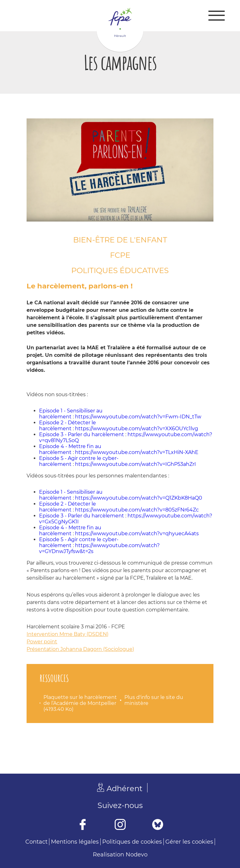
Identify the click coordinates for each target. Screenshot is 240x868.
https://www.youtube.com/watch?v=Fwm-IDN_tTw (138, 417)
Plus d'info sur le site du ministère (154, 700)
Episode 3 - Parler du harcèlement (82, 434)
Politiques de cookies (132, 842)
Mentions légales (75, 842)
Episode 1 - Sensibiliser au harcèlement (71, 414)
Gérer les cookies (189, 842)
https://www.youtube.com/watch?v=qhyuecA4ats (137, 534)
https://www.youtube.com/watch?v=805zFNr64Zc (137, 510)
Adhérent (125, 788)
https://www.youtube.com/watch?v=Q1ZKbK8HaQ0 (139, 498)
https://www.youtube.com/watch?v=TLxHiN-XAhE (137, 452)
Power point (42, 642)
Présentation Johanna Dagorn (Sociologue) (80, 649)
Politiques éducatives (120, 270)
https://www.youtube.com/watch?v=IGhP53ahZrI (135, 464)
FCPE (120, 255)
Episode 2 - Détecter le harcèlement (67, 426)
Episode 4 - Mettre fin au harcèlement (70, 449)
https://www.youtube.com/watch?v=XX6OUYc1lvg (137, 429)
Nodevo (137, 855)
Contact (36, 842)
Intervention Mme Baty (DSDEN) (67, 634)
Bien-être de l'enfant (120, 240)
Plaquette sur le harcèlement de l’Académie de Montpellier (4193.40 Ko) (80, 703)
